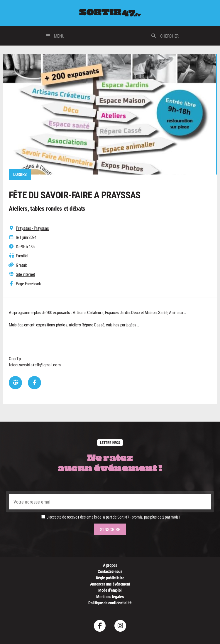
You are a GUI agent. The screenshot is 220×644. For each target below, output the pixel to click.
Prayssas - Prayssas (32, 228)
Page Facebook (28, 284)
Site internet (25, 274)
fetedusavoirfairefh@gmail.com (35, 365)
